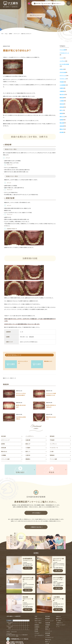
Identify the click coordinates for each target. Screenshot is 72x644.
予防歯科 (52, 440)
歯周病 (3, 444)
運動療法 (28, 459)
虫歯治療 (28, 440)
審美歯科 (52, 436)
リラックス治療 (5, 459)
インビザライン (30, 436)
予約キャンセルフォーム (61, 626)
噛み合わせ (4, 452)
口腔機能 (4, 455)
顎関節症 (52, 455)
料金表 (36, 631)
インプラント (53, 444)
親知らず (28, 444)
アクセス (37, 633)
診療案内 (37, 627)
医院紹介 (37, 625)
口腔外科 (28, 455)
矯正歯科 (4, 436)
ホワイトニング (17, 34)
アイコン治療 (53, 459)
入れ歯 (52, 452)
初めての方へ (55, 3)
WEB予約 (37, 3)
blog (6, 34)
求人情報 (58, 621)
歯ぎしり (28, 452)
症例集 (10, 34)
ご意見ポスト (60, 623)
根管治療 (4, 448)
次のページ (13, 378)
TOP (2, 34)
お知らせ (58, 616)
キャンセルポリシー (39, 636)
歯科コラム (59, 619)
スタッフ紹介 (38, 623)
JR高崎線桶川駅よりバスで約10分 (19, 639)
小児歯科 (28, 448)
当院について (38, 619)
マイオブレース (54, 448)
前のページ (6, 378)
